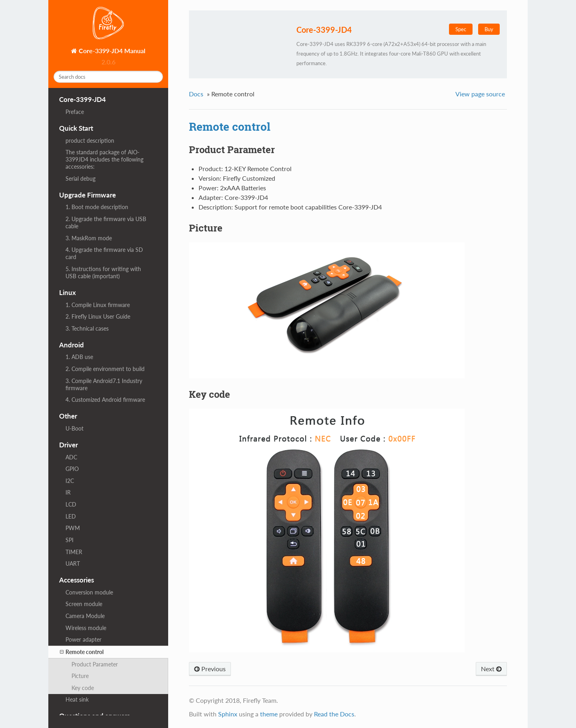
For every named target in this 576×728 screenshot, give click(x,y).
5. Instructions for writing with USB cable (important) (103, 272)
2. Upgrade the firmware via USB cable (106, 222)
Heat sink (77, 699)
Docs (196, 94)
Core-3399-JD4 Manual (111, 51)
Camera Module (85, 616)
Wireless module (86, 628)
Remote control (82, 652)
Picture (80, 676)
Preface (75, 112)
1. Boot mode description (97, 207)
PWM (73, 528)
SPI (70, 540)
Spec (461, 29)
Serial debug (80, 179)
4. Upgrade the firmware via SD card (104, 253)
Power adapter (83, 639)
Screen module (84, 604)
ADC (71, 457)
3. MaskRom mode (89, 238)
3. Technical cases (87, 328)
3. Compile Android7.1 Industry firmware (104, 384)
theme (269, 714)
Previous (210, 669)
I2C (70, 481)
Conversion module (89, 592)
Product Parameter (95, 664)
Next (491, 669)
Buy (489, 29)
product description (90, 141)
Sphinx (228, 714)
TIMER (74, 552)
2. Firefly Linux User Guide (98, 316)
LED (71, 516)
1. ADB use (79, 357)
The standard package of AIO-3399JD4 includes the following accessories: (104, 159)
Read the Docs (334, 714)
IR (68, 492)
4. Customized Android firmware (105, 400)
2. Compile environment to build (105, 369)
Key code (83, 688)
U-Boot (74, 428)
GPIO (72, 469)
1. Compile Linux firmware (98, 305)
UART (73, 563)
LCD (71, 504)
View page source (480, 94)
